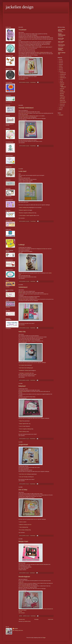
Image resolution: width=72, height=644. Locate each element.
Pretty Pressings (61, 45)
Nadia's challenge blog (24, 208)
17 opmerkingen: (33, 221)
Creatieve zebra (24, 341)
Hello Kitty (22, 332)
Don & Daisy (23, 490)
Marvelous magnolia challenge (26, 213)
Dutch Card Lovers (25, 113)
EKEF (21, 293)
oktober (62, 76)
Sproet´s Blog (61, 38)
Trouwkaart (22, 30)
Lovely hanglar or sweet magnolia (26, 215)
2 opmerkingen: (33, 281)
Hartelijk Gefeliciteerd (26, 108)
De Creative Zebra (23, 365)
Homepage (36, 619)
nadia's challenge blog (41, 52)
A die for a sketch (23, 522)
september (62, 78)
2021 (60, 63)
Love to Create (22, 426)
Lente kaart (22, 171)
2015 (60, 68)
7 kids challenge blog (24, 527)
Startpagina (61, 115)
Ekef (42, 564)
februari (62, 104)
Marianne (22, 583)
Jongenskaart (23, 444)
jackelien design (20, 7)
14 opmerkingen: (33, 82)
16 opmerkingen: (33, 146)
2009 (60, 110)
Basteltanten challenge (24, 370)
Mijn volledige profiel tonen (18, 630)
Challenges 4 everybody (24, 373)
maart (61, 83)
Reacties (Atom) (27, 621)
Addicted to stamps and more (25, 525)
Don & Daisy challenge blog (25, 530)
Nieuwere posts (22, 619)
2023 (60, 59)
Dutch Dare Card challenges (25, 368)
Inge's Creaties (61, 42)
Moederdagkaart (24, 577)
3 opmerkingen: (33, 616)
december (62, 73)
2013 (60, 71)
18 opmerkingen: (33, 439)
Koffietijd (22, 245)
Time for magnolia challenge (25, 429)
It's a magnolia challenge (25, 586)
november (62, 74)
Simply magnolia (23, 424)
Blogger (44, 638)
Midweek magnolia (23, 210)
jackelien (16, 629)
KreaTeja (43, 249)
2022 (60, 61)
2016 (60, 66)
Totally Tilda (22, 421)
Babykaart (22, 386)
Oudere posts (51, 619)
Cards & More (23, 299)
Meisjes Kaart (23, 541)
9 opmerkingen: (33, 328)
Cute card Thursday (23, 477)
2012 (60, 108)
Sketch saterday (23, 391)
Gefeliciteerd (23, 287)
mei (61, 79)
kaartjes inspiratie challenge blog (28, 116)
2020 (60, 65)
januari (61, 106)
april (61, 81)
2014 (60, 70)
